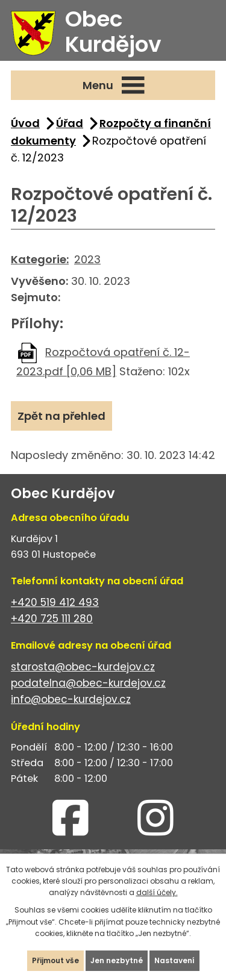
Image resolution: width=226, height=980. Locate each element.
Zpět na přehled (61, 416)
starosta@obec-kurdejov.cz (83, 667)
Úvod (25, 123)
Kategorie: (40, 259)
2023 (87, 259)
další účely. (157, 892)
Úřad (70, 123)
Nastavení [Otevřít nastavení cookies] (174, 960)
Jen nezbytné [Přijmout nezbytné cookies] (117, 960)
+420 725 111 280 (52, 619)
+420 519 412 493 (55, 602)
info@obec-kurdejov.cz (71, 699)
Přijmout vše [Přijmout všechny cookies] (55, 960)
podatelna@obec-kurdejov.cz (88, 683)
